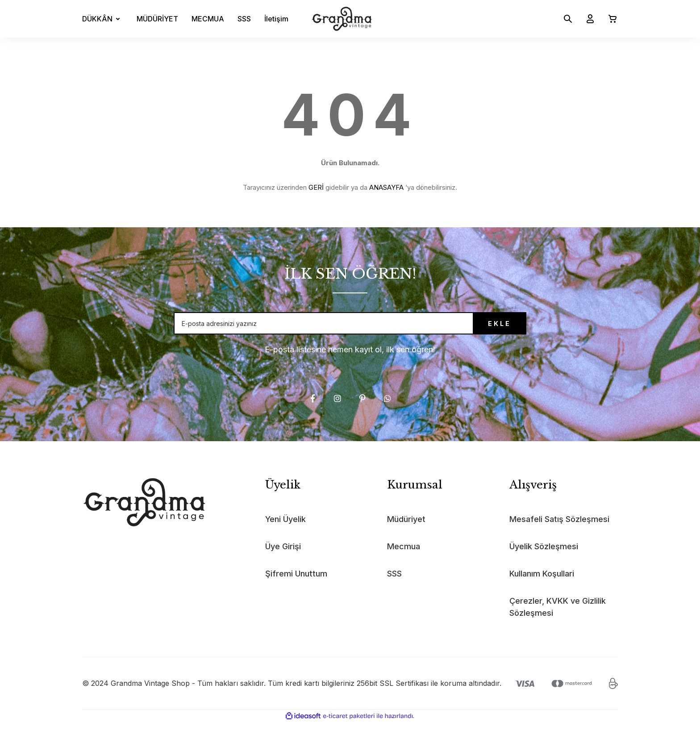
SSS (244, 19)
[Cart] (609, 19)
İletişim (276, 19)
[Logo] (342, 19)
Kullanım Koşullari (542, 586)
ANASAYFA (386, 187)
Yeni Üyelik (285, 532)
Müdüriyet (406, 532)
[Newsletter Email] (350, 330)
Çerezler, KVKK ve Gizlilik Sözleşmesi (558, 619)
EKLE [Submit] (477, 330)
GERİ (316, 187)
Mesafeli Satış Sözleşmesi (559, 532)
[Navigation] (103, 19)
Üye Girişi (283, 559)
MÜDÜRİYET (157, 19)
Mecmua (404, 559)
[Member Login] (587, 19)
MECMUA (208, 19)
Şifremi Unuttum (296, 586)
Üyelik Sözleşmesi (544, 559)
